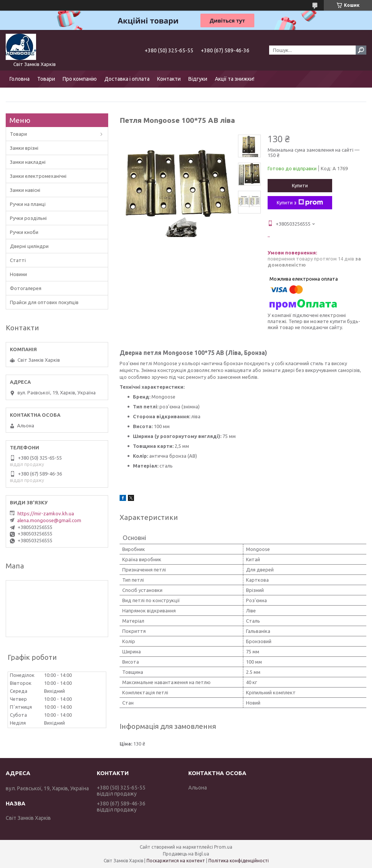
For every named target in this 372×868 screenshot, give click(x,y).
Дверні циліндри (29, 246)
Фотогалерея (26, 288)
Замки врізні (24, 148)
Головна (20, 79)
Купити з (300, 202)
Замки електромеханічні (38, 176)
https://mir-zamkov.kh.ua (46, 513)
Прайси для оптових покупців (44, 302)
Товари (46, 79)
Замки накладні (28, 162)
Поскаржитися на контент (176, 861)
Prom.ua (223, 847)
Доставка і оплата (127, 79)
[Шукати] (361, 50)
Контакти (169, 79)
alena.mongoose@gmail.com (49, 520)
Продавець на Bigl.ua (186, 854)
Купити (300, 185)
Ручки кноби (24, 232)
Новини (18, 274)
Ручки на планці (28, 204)
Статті (18, 260)
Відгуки (198, 79)
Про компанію (80, 79)
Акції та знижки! (235, 79)
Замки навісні (25, 190)
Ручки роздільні (28, 218)
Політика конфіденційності (239, 861)
